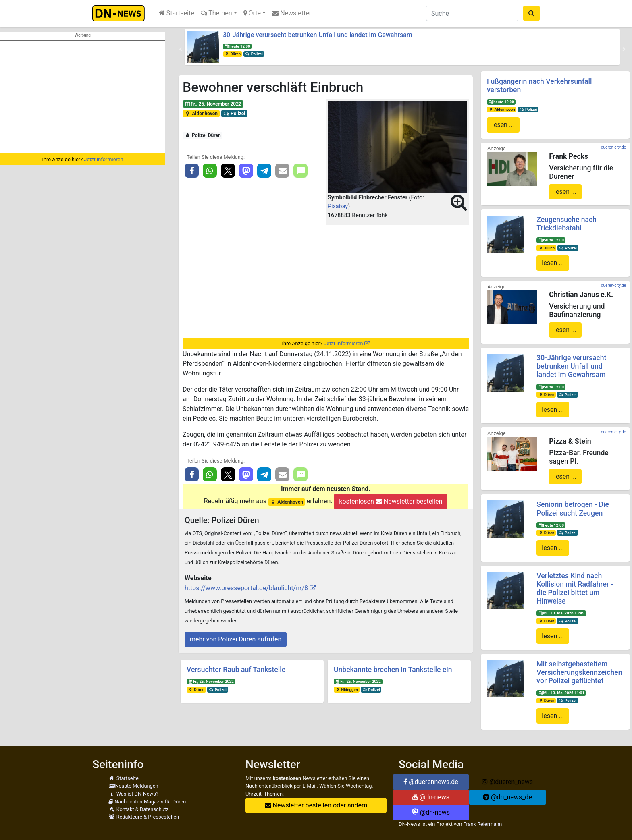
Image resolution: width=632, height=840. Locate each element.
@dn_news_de (507, 797)
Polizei (254, 54)
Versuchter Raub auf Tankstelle (236, 670)
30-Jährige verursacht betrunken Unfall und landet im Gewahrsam (318, 35)
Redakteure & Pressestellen (144, 817)
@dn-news (431, 797)
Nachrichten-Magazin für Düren (147, 802)
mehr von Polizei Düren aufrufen (236, 639)
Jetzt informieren (103, 159)
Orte (252, 13)
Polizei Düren (203, 135)
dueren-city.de (613, 147)
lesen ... (503, 125)
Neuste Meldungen (133, 786)
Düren (233, 54)
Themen (216, 13)
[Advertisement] (83, 97)
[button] (181, 49)
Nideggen (347, 690)
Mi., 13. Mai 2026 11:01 (561, 693)
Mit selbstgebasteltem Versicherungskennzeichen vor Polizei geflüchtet (579, 672)
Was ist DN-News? (133, 794)
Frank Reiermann (483, 824)
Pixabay (338, 206)
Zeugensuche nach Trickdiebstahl (567, 224)
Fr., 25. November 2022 (213, 104)
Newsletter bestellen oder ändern (316, 805)
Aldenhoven (201, 114)
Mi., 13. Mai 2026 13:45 (561, 613)
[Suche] (472, 13)
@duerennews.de (431, 782)
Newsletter (292, 13)
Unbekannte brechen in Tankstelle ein (393, 670)
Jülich (546, 248)
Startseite (177, 13)
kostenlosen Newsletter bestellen (391, 501)
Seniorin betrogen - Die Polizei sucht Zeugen (573, 509)
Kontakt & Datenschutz (138, 809)
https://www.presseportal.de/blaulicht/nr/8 (246, 588)
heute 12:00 (237, 46)
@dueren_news (507, 782)
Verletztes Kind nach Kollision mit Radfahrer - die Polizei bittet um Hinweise (575, 588)
